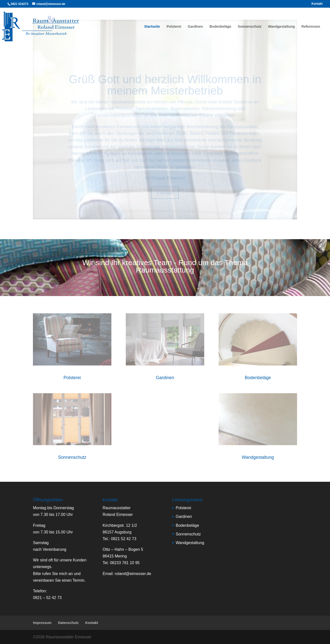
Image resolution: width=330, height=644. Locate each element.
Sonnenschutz (250, 27)
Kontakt (317, 4)
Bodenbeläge (220, 27)
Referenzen (311, 27)
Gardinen (195, 27)
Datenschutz (68, 623)
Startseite (152, 27)
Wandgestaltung (281, 27)
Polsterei (174, 27)
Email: (127, 574)
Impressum (42, 623)
